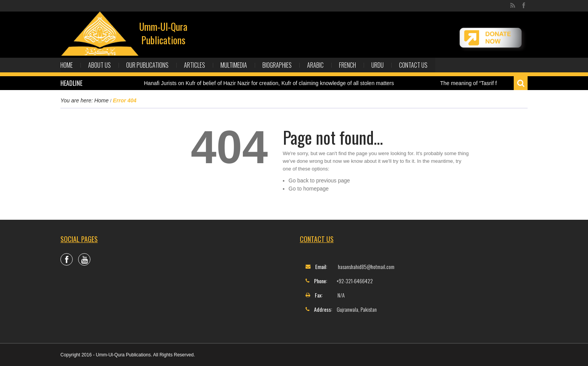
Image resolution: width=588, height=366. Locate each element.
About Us (99, 65)
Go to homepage (309, 189)
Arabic (315, 65)
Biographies (277, 65)
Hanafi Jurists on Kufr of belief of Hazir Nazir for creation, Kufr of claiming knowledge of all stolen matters (269, 83)
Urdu (378, 65)
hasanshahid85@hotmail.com (366, 267)
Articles (195, 65)
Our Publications (147, 65)
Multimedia (234, 65)
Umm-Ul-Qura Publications (163, 33)
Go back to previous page (319, 180)
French (347, 65)
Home (67, 65)
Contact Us (413, 65)
